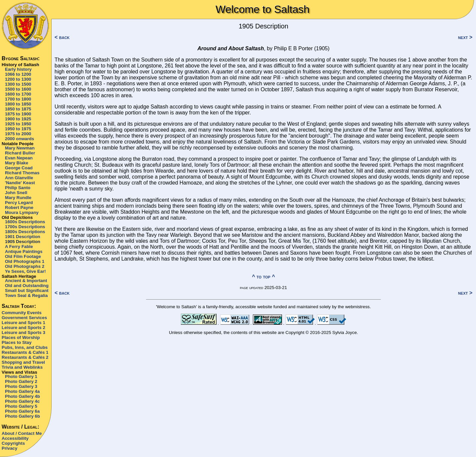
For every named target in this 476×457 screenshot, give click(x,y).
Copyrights (13, 443)
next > (465, 37)
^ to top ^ (263, 277)
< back (62, 37)
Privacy (9, 448)
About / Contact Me (22, 433)
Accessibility (15, 438)
